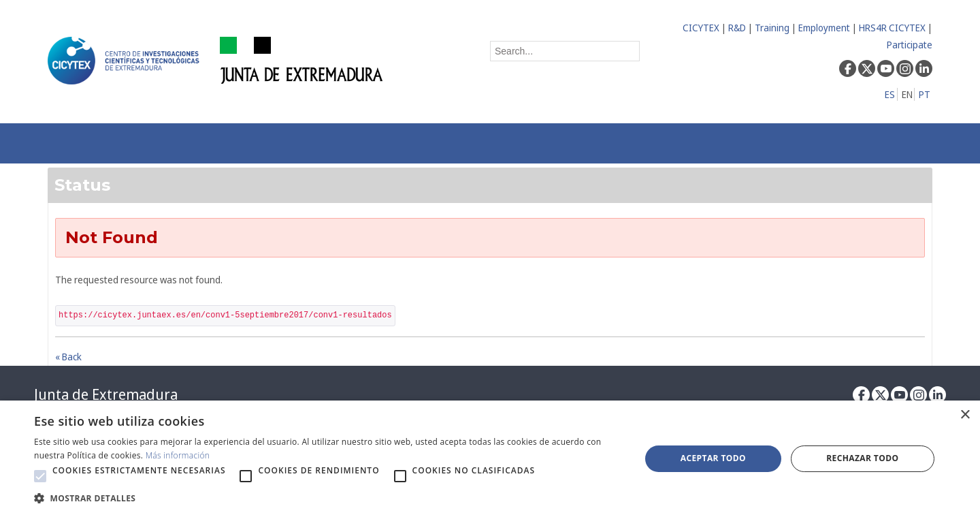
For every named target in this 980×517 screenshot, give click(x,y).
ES (890, 94)
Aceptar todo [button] (713, 458)
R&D (737, 28)
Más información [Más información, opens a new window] (178, 455)
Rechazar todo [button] (862, 458)
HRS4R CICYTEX (892, 28)
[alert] (490, 459)
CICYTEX (701, 28)
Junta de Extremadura (106, 394)
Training (772, 28)
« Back (68, 357)
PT (925, 94)
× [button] (965, 415)
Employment (824, 28)
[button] (40, 476)
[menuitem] (242, 143)
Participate (910, 45)
